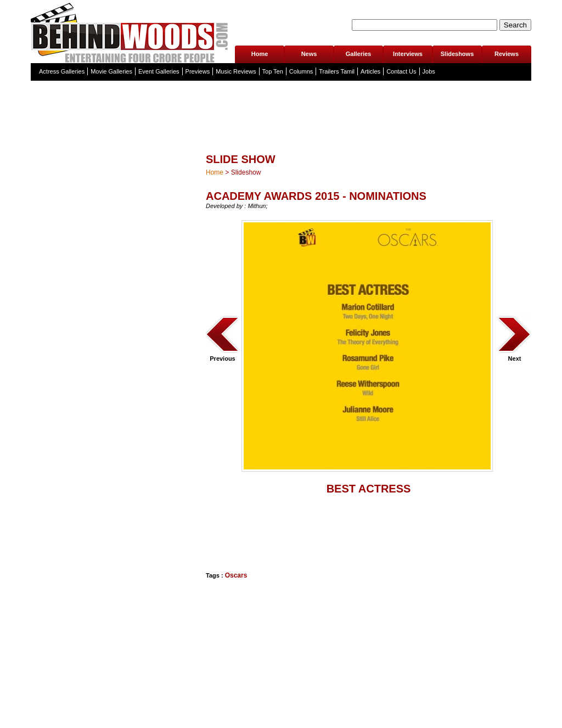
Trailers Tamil (337, 71)
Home (260, 54)
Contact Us (401, 71)
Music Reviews (236, 71)
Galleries (358, 54)
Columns (301, 71)
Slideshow (246, 172)
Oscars (236, 575)
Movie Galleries (111, 71)
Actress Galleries (62, 71)
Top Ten (273, 71)
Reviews (507, 54)
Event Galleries (159, 71)
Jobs (429, 71)
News (309, 54)
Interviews (408, 54)
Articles (370, 71)
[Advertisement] (261, 536)
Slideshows (457, 54)
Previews (198, 71)
